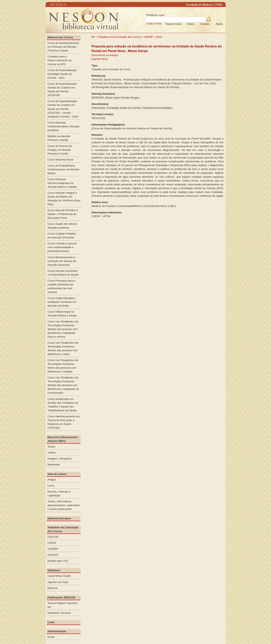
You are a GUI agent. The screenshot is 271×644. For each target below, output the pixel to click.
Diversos (53, 588)
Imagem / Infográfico (60, 459)
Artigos (52, 480)
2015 (159, 37)
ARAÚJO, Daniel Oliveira (106, 80)
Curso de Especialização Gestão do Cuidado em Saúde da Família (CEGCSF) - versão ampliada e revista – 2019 (63, 109)
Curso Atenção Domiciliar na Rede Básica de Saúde (63, 273)
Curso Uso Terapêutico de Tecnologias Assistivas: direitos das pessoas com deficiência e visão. (63, 348)
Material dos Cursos (60, 37)
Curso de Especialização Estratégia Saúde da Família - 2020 (62, 74)
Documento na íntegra (105, 55)
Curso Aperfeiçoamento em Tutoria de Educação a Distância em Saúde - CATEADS (64, 422)
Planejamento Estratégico (157, 108)
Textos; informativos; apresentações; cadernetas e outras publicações (64, 505)
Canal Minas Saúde (59, 576)
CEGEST (53, 555)
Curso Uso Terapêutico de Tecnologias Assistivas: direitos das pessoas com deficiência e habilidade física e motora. (63, 329)
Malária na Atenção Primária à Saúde (59, 138)
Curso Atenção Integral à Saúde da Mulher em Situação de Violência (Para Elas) (64, 199)
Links (51, 622)
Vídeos (52, 453)
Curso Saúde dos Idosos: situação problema (63, 226)
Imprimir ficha (100, 59)
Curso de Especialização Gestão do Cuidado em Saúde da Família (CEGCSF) (62, 89)
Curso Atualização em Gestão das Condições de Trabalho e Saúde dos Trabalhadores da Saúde (63, 405)
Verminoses (99, 118)
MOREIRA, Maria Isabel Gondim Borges (115, 98)
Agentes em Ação (58, 582)
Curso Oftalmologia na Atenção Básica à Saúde (62, 314)
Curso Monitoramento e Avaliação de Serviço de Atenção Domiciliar (62, 261)
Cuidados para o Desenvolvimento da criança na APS (60, 60)
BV (93, 37)
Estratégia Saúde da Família (124, 108)
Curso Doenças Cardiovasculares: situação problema (64, 126)
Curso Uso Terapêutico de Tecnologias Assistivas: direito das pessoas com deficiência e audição (63, 366)
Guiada (149, 24)
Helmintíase (99, 108)
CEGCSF (53, 537)
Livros (51, 486)
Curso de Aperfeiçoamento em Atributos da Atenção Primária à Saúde (63, 47)
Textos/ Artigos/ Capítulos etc (63, 605)
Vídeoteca (54, 570)
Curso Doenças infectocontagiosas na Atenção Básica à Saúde (62, 183)
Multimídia (54, 465)
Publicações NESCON (61, 597)
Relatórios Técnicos (59, 613)
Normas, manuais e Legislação (59, 494)
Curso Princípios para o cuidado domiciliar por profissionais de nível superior (61, 286)
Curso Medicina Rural (60, 160)
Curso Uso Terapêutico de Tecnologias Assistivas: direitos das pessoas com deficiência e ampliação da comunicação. (63, 385)
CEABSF (53, 549)
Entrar (51, 637)
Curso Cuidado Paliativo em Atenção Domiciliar (62, 236)
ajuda (162, 15)
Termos (158, 24)
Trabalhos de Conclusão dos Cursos (119, 37)
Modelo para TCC (58, 561)
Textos (51, 447)
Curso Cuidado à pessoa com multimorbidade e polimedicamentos (62, 247)
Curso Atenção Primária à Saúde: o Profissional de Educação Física (63, 214)
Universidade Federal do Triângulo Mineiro (166, 83)
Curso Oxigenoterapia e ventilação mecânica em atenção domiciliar (62, 302)
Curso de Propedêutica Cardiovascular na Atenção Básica (63, 169)
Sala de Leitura (57, 474)
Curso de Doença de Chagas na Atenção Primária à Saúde (60, 150)
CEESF (149, 37)
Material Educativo (59, 518)
